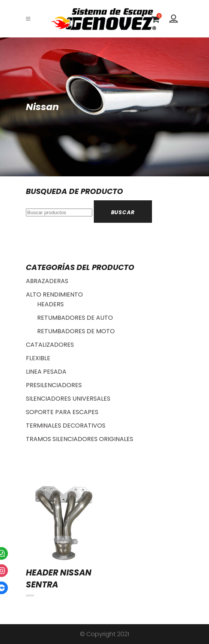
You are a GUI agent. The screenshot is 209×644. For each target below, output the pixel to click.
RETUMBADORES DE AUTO (75, 318)
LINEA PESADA (46, 372)
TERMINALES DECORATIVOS (66, 426)
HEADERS (50, 304)
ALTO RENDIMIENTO (54, 294)
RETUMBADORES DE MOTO (76, 331)
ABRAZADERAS (47, 281)
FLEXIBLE (38, 358)
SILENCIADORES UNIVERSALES (68, 399)
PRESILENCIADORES (54, 385)
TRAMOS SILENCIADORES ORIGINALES (80, 439)
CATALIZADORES (50, 345)
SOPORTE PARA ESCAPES (62, 412)
